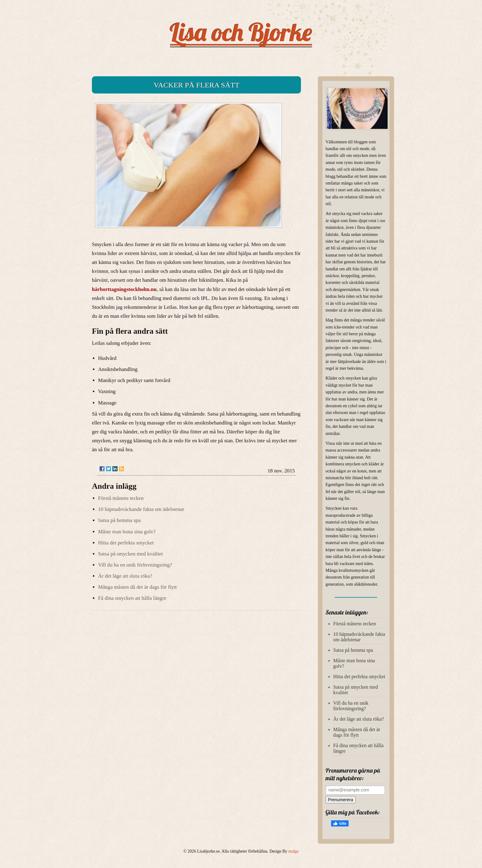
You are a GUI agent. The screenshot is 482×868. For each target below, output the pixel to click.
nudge (293, 851)
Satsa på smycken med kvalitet (130, 554)
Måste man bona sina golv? (127, 532)
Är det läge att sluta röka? (125, 576)
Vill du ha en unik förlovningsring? (135, 565)
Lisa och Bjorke (241, 32)
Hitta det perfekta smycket (126, 543)
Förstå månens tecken (121, 498)
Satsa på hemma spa (119, 520)
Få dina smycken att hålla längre (132, 598)
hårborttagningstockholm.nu (124, 289)
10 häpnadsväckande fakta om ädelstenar (141, 509)
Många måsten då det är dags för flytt (137, 587)
